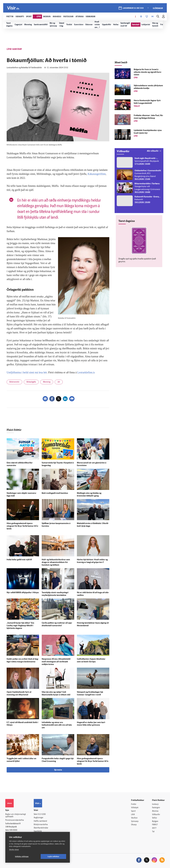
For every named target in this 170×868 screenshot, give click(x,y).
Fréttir (134, 804)
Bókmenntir (14, 382)
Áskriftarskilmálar (41, 828)
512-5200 (42, 814)
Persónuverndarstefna (15, 820)
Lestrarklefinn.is (86, 372)
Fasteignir (156, 808)
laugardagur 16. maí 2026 (133, 8)
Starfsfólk (38, 831)
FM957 (155, 825)
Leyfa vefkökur (53, 857)
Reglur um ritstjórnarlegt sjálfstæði (16, 816)
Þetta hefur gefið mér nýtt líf (19, 560)
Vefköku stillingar (22, 857)
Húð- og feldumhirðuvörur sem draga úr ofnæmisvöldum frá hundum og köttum (56, 562)
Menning (47, 382)
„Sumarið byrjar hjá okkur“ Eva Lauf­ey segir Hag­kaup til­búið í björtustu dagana (20, 626)
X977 (154, 828)
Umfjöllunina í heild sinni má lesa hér (27, 372)
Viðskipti (135, 808)
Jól (59, 382)
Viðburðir (156, 815)
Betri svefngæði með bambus (55, 493)
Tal (153, 832)
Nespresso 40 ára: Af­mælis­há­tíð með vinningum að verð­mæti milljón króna (56, 662)
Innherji (155, 804)
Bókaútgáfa (31, 382)
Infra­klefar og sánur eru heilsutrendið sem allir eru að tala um (57, 725)
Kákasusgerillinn (97, 174)
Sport (133, 811)
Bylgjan (155, 821)
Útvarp (134, 825)
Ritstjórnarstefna (41, 825)
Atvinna (155, 811)
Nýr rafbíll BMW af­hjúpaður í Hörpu (23, 593)
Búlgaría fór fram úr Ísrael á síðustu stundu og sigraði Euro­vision (148, 72)
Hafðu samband (40, 821)
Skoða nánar (14, 850)
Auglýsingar (39, 818)
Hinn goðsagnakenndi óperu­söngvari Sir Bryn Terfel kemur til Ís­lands (23, 526)
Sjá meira (58, 770)
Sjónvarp (135, 821)
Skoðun (134, 818)
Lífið (133, 815)
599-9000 (13, 830)
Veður (155, 818)
